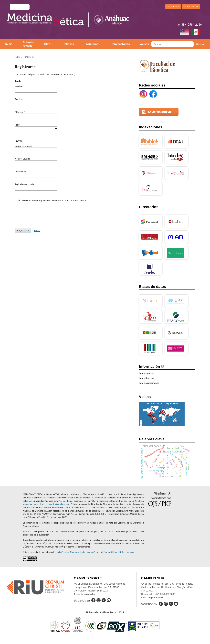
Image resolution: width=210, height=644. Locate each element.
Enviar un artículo (160, 112)
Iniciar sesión (190, 6)
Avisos (145, 44)
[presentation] (40, 213)
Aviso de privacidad (85, 594)
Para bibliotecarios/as (149, 383)
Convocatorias (120, 44)
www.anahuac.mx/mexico (35, 504)
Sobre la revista (28, 44)
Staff (47, 44)
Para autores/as (146, 378)
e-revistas (20, 7)
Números (92, 44)
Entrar (37, 230)
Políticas (68, 44)
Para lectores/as (147, 373)
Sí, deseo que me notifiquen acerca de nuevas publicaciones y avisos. (51, 200)
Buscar (200, 44)
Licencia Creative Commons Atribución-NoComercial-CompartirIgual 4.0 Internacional (94, 552)
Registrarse (173, 6)
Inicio (9, 44)
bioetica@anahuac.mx (59, 504)
